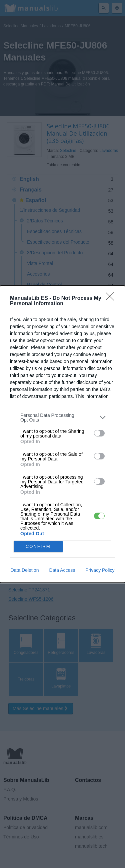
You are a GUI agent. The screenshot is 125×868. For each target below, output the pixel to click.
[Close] (112, 299)
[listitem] (62, 418)
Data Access (62, 570)
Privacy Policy (100, 570)
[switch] (99, 433)
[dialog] (62, 434)
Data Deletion (25, 570)
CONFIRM (38, 546)
